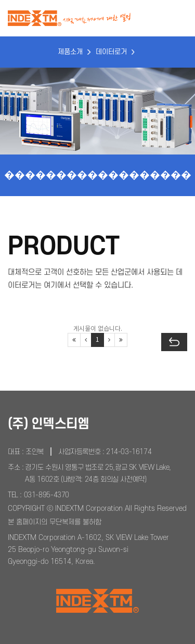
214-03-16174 (129, 452)
